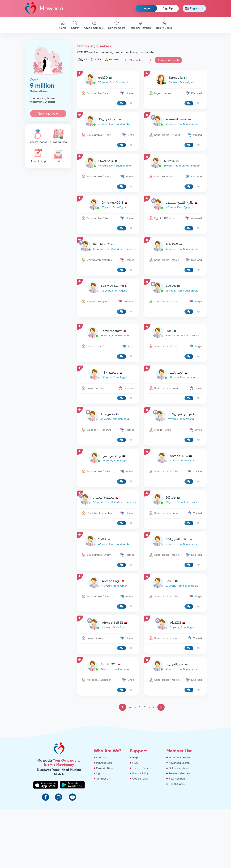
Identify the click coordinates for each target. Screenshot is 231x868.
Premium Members (140, 25)
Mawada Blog (59, 136)
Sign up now (48, 113)
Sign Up (168, 8)
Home (63, 25)
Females (112, 60)
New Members (117, 25)
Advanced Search (168, 60)
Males (96, 60)
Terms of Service (142, 768)
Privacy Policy (140, 773)
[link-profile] (108, 80)
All (82, 60)
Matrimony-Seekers (180, 757)
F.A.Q (135, 763)
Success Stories (38, 136)
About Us (101, 757)
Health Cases (164, 25)
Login (146, 8)
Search (75, 25)
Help (59, 156)
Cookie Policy (140, 779)
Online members (94, 25)
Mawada (44, 8)
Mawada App (38, 156)
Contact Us (103, 779)
